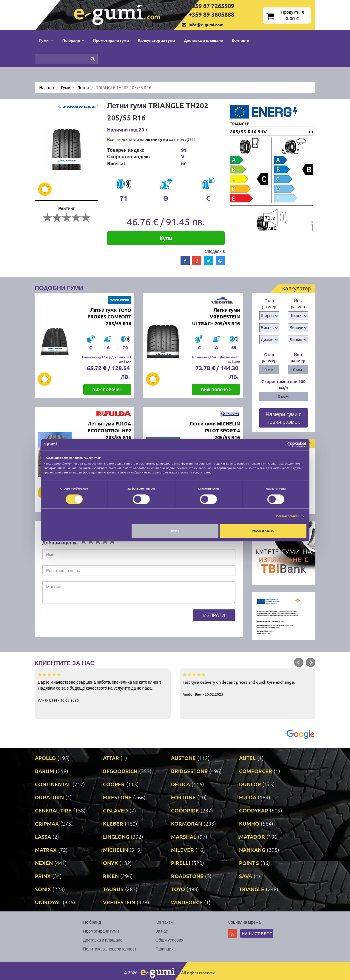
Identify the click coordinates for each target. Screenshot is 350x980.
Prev (299, 662)
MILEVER (182, 850)
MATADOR (252, 836)
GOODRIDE (185, 810)
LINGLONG (116, 836)
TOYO (178, 889)
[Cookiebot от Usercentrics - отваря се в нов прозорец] (280, 444)
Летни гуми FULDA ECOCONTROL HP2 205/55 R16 (110, 430)
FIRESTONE (117, 797)
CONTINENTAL (53, 784)
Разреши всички (263, 531)
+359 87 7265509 (211, 6)
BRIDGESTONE (189, 771)
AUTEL (247, 758)
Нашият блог (257, 933)
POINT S (249, 863)
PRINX (43, 876)
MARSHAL (184, 836)
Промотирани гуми (111, 40)
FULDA (248, 797)
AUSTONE (183, 758)
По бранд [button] (73, 40)
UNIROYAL (48, 902)
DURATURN (49, 797)
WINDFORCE (187, 902)
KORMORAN (186, 823)
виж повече (107, 389)
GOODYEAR (254, 810)
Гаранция (165, 949)
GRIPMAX (47, 823)
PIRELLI (181, 863)
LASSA (43, 836)
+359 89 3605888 (211, 14)
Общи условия (169, 940)
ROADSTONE (187, 876)
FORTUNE (183, 797)
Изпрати (214, 615)
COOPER (114, 784)
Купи (166, 238)
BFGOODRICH (120, 771)
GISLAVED (115, 810)
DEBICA (181, 784)
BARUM (45, 771)
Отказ (175, 531)
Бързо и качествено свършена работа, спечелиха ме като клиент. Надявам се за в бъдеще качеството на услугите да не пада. (103, 687)
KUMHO (249, 823)
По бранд (92, 922)
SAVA (246, 876)
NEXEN (44, 863)
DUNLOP (250, 784)
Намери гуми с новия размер (283, 418)
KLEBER (113, 823)
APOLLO (45, 758)
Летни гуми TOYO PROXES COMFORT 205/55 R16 (109, 317)
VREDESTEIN (119, 902)
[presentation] (88, 621)
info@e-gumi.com (206, 24)
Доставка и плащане (204, 40)
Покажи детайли (288, 516)
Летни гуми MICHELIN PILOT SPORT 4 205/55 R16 (215, 430)
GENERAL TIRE (53, 810)
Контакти (240, 40)
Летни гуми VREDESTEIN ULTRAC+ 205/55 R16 (216, 317)
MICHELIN (115, 850)
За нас (162, 931)
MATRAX (46, 850)
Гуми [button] (47, 40)
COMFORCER (256, 771)
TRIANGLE (252, 889)
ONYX (110, 863)
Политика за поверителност (110, 949)
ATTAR (111, 758)
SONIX (43, 889)
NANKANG (252, 850)
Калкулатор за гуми (156, 40)
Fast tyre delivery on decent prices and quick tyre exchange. (248, 684)
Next (311, 662)
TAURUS (113, 889)
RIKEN (111, 876)
